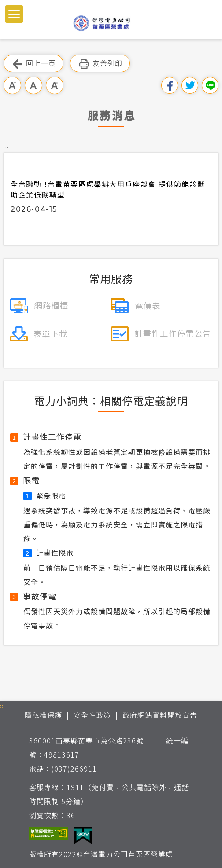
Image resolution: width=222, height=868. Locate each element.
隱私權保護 (43, 715)
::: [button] (6, 148)
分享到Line (210, 85)
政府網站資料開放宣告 (160, 715)
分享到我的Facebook (170, 85)
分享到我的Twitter (190, 85)
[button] (14, 14)
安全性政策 (92, 715)
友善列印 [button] (100, 64)
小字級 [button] (12, 85)
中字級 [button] (33, 85)
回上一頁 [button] (33, 64)
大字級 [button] (55, 85)
